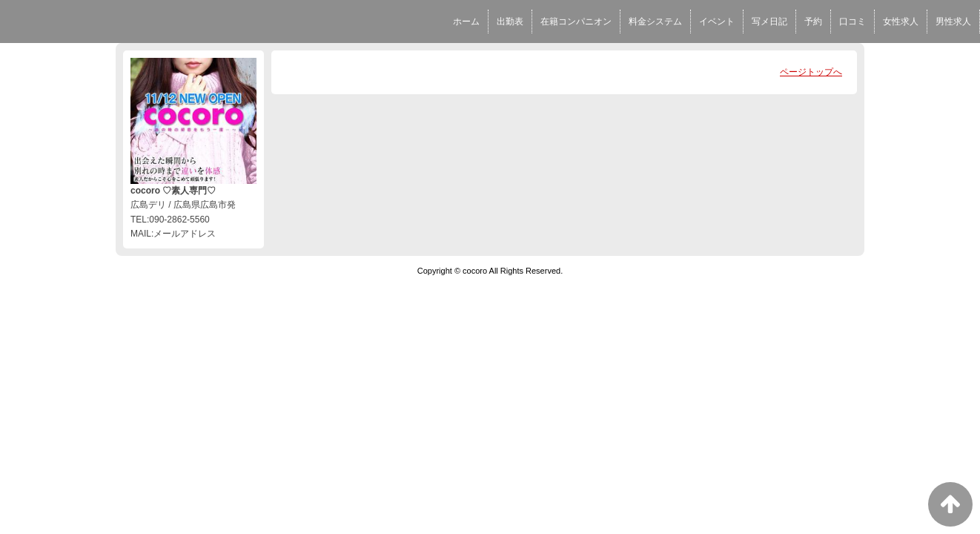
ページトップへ (811, 72)
